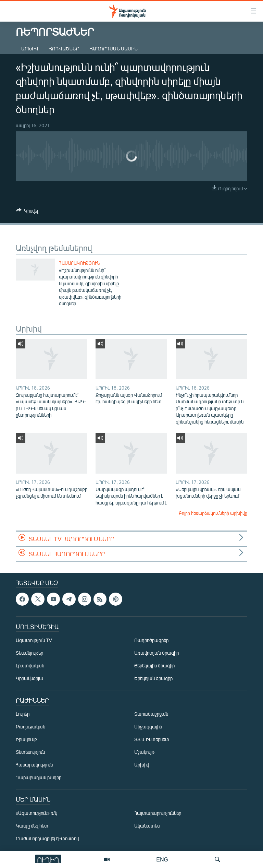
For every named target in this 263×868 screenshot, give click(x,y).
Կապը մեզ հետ (32, 826)
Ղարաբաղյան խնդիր (39, 777)
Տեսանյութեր (29, 653)
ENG (162, 859)
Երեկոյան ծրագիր (153, 678)
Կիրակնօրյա (29, 678)
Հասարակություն (79, 263)
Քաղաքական (30, 727)
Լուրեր (23, 714)
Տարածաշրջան (151, 714)
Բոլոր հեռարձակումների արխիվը (213, 513)
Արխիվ (30, 49)
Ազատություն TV (34, 640)
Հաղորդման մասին (114, 49)
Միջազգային (148, 727)
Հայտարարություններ (158, 813)
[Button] (27, 212)
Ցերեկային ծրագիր (154, 665)
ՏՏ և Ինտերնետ (152, 739)
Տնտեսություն (30, 752)
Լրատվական (30, 665)
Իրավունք (26, 739)
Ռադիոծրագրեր (151, 640)
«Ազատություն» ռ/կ (36, 813)
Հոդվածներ (64, 49)
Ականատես (147, 826)
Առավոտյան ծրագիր (156, 653)
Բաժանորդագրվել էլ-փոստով (47, 838)
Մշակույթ (144, 752)
